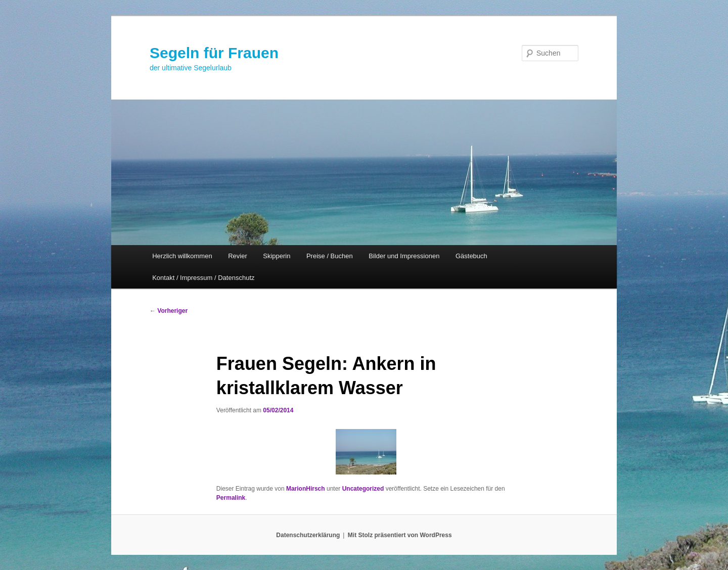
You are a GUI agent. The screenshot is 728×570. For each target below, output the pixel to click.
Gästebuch (471, 256)
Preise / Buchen (330, 256)
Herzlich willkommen (182, 256)
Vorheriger (169, 311)
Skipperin (277, 256)
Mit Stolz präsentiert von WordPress (400, 535)
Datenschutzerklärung (308, 535)
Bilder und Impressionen (404, 256)
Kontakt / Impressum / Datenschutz (203, 278)
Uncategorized (363, 489)
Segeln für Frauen (214, 53)
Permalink (231, 498)
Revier (238, 256)
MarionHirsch (306, 489)
